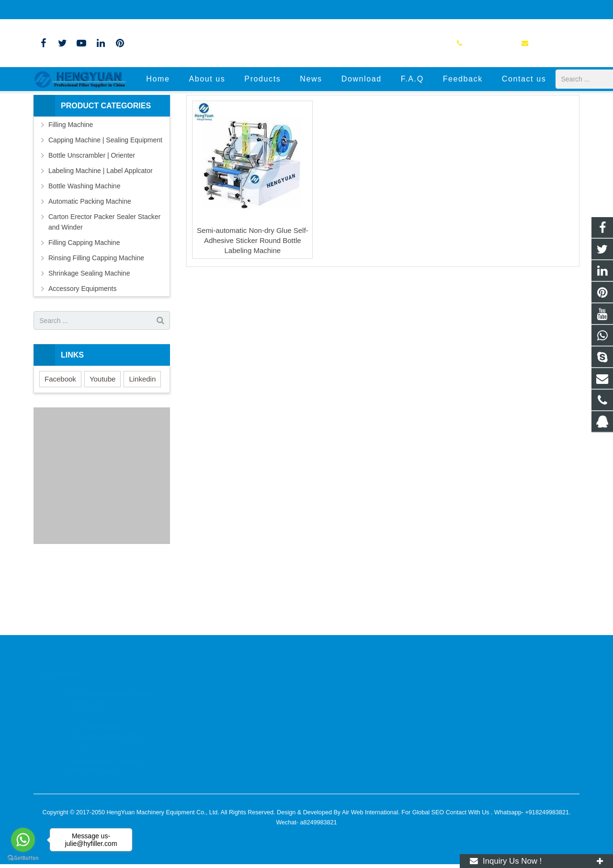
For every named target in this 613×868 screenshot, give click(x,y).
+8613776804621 (345, 706)
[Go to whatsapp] (23, 840)
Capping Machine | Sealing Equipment (105, 208)
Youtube (103, 446)
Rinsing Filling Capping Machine (96, 325)
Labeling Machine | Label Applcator (101, 238)
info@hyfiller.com (131, 10)
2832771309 (340, 692)
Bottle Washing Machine (84, 254)
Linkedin (142, 446)
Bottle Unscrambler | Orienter (92, 223)
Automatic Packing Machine (90, 269)
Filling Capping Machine (84, 310)
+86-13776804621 (66, 10)
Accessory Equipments (82, 356)
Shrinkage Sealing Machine (89, 341)
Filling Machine (71, 192)
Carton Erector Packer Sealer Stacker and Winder (104, 289)
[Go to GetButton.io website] (23, 858)
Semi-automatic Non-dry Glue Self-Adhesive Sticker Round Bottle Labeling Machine (253, 308)
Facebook (60, 446)
